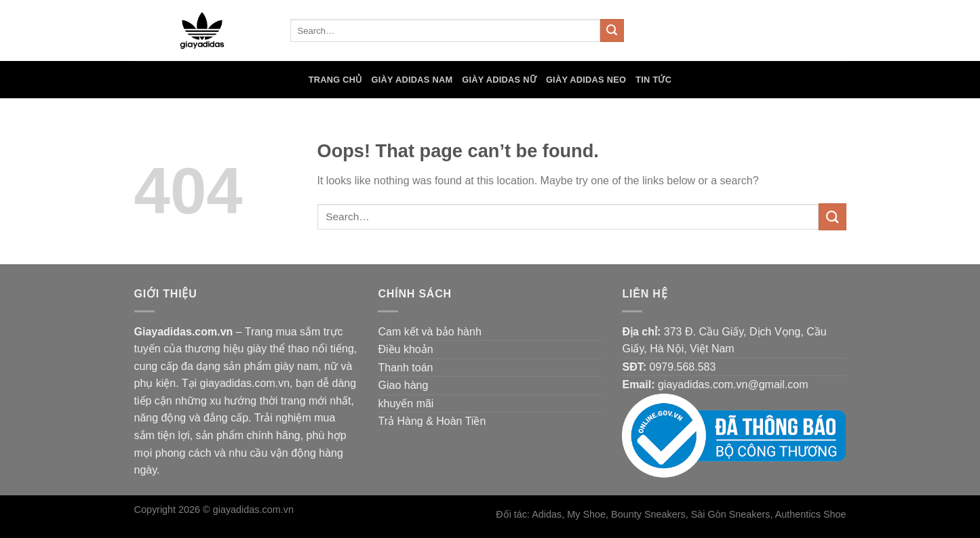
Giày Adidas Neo (586, 80)
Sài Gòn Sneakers (731, 514)
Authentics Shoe (811, 514)
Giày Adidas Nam (412, 80)
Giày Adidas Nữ (499, 80)
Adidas (547, 514)
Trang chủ (335, 80)
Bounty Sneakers (648, 514)
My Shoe (586, 514)
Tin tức (653, 80)
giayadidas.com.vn (253, 510)
